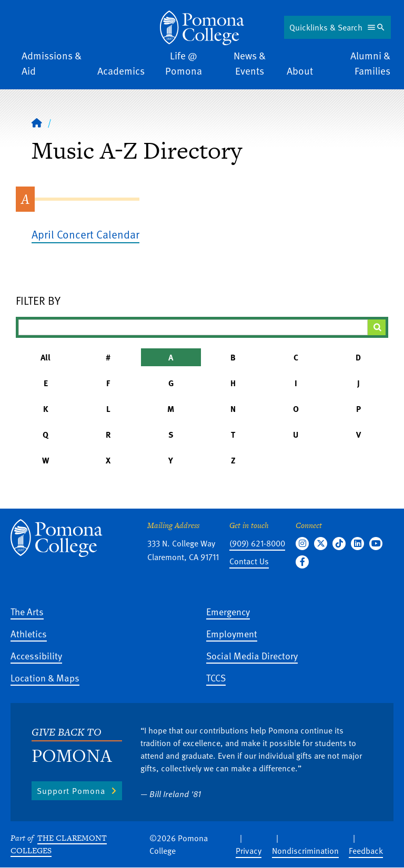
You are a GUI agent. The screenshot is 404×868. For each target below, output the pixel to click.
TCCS (216, 678)
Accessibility (36, 655)
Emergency (228, 611)
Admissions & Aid (52, 63)
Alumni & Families (370, 63)
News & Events (250, 63)
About (300, 71)
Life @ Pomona (184, 63)
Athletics (29, 633)
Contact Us (249, 561)
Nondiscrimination (305, 851)
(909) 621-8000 (257, 543)
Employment (232, 633)
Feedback (366, 851)
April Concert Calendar (85, 234)
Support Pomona (71, 791)
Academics (121, 71)
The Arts (27, 611)
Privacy (249, 851)
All (46, 357)
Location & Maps (45, 678)
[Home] (202, 28)
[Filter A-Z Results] (193, 327)
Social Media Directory (252, 655)
